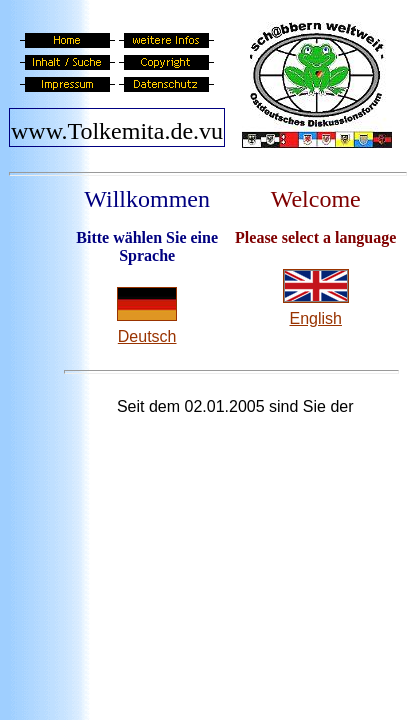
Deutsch (147, 336)
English (315, 318)
